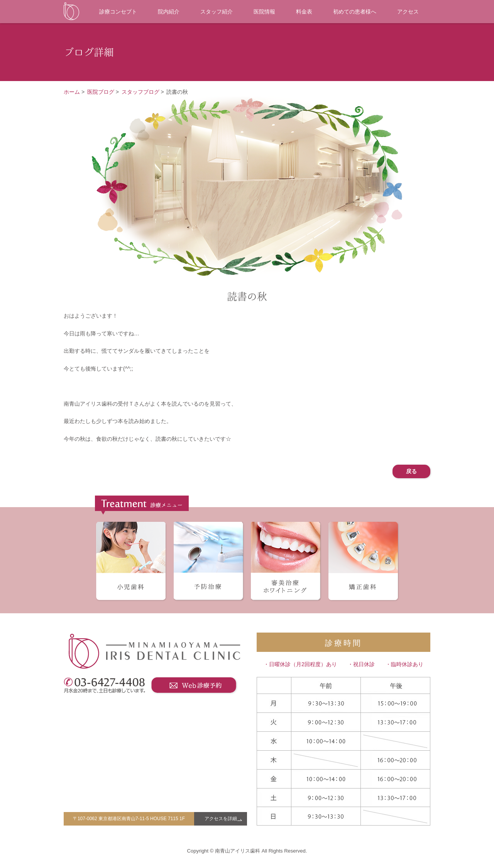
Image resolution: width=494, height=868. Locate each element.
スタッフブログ (140, 92)
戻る (411, 471)
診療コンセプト (118, 12)
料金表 (304, 12)
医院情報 (264, 12)
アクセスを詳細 (221, 819)
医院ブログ (101, 92)
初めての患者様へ (355, 12)
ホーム (72, 92)
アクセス (408, 12)
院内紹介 (169, 12)
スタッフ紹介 (217, 12)
